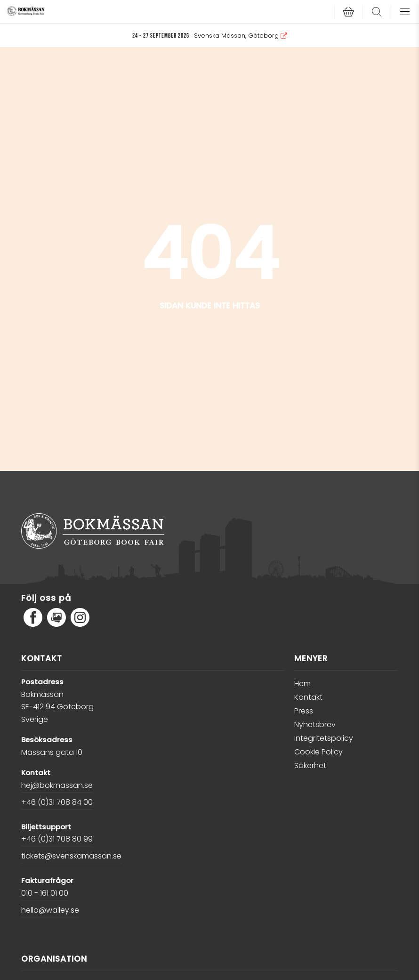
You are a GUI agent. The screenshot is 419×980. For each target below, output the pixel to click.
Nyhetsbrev (315, 725)
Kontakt (308, 697)
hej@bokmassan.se (57, 785)
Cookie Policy (318, 752)
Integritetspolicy (324, 738)
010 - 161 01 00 (45, 893)
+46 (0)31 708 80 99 (57, 839)
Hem (302, 684)
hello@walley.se (50, 910)
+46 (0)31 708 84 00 (57, 802)
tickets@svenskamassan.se (71, 856)
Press (304, 711)
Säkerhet (310, 765)
